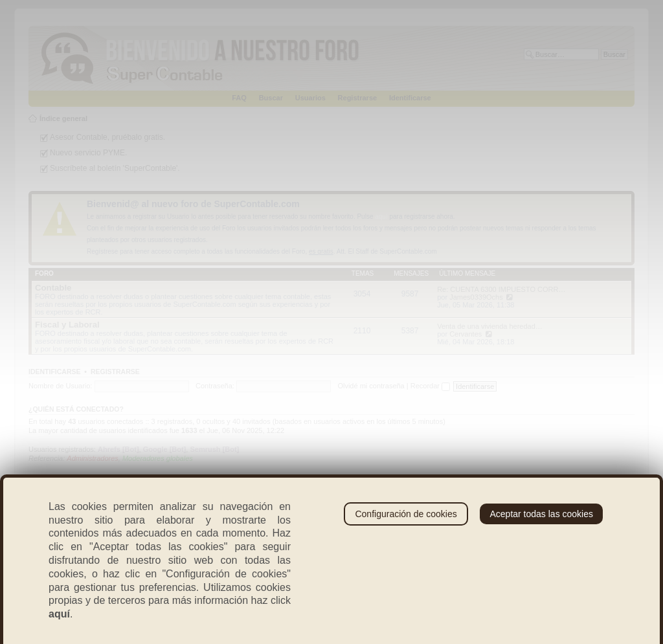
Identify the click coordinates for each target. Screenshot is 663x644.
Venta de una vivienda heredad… (490, 326)
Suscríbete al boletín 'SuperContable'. (115, 168)
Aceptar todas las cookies (541, 514)
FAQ (239, 98)
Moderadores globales (158, 458)
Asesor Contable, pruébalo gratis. (107, 137)
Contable (53, 288)
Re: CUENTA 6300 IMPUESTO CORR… (501, 289)
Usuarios (310, 98)
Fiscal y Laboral (67, 325)
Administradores (92, 458)
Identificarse (410, 98)
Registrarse (358, 98)
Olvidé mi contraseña (371, 386)
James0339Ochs (476, 297)
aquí (381, 217)
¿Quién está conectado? (76, 409)
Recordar (430, 386)
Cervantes (466, 334)
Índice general (63, 118)
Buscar (271, 98)
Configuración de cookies (406, 514)
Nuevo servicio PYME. (88, 153)
